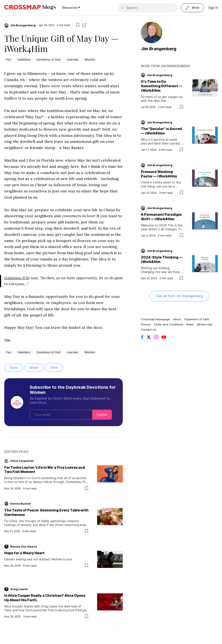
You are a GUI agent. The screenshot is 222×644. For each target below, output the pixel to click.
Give (54, 367)
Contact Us (148, 329)
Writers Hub (205, 324)
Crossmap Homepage (155, 319)
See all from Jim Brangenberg (179, 296)
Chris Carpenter (22, 461)
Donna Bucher (21, 504)
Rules (190, 324)
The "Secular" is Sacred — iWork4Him (161, 131)
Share (34, 368)
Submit (102, 415)
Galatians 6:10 (17, 278)
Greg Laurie (19, 589)
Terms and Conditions (169, 324)
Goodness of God (49, 59)
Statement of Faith (197, 319)
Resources (71, 8)
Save (14, 368)
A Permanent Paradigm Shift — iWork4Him (161, 217)
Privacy (146, 324)
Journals (72, 59)
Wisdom (90, 59)
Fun (9, 59)
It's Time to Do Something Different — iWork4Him (161, 86)
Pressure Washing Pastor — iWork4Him (159, 174)
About (177, 319)
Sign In (213, 8)
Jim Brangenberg (23, 25)
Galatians (24, 59)
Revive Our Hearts (24, 547)
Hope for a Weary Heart (24, 553)
